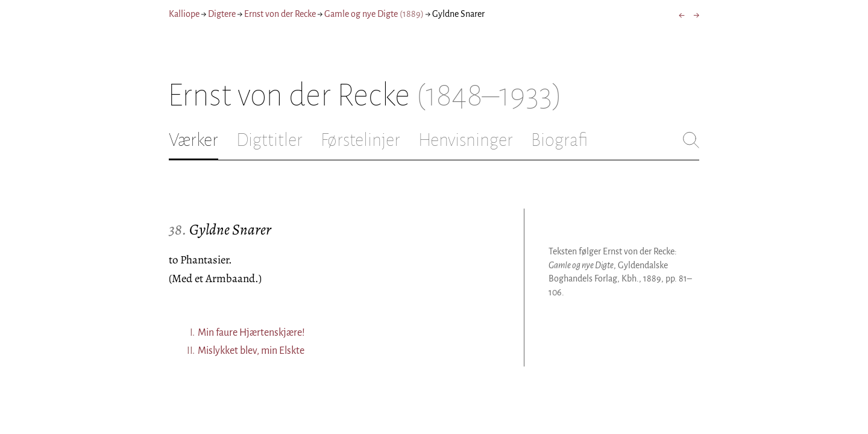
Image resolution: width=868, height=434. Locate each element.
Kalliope (184, 14)
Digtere (222, 14)
